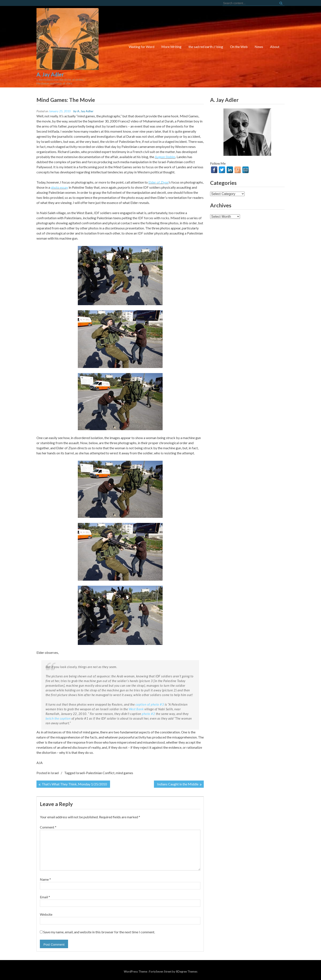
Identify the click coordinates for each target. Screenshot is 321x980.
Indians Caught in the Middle (178, 784)
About (275, 47)
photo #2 (148, 714)
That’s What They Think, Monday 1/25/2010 (74, 784)
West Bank (136, 709)
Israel (55, 773)
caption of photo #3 (150, 704)
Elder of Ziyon (158, 182)
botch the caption (58, 718)
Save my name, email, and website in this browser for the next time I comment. (99, 932)
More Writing (171, 47)
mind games (124, 773)
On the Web (239, 47)
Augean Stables (165, 157)
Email (45, 897)
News (259, 47)
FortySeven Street (161, 972)
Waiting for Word (142, 47)
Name (45, 879)
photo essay (59, 187)
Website (46, 914)
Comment (48, 827)
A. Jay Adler (85, 111)
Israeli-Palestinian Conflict (95, 773)
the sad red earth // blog (206, 47)
